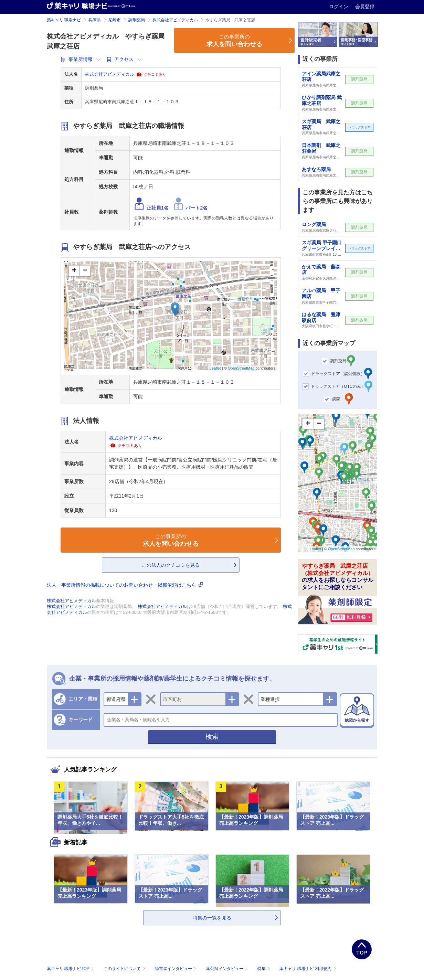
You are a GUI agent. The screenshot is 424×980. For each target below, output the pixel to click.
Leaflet (215, 368)
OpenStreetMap (241, 368)
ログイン (339, 7)
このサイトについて (125, 969)
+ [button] (74, 271)
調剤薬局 (137, 20)
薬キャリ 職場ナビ (64, 20)
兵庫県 (95, 20)
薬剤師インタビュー (228, 969)
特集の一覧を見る (212, 918)
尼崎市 (115, 20)
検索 (212, 737)
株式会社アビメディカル (175, 20)
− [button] (85, 271)
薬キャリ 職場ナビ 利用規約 (308, 969)
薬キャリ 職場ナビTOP (71, 969)
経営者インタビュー (176, 969)
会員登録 (365, 7)
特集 (264, 969)
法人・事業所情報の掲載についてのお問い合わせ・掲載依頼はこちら (125, 585)
